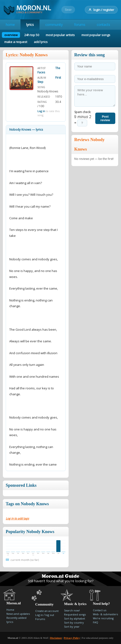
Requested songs (75, 614)
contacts (103, 25)
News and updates (18, 614)
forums (80, 25)
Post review (105, 118)
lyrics (30, 25)
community (54, 25)
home (10, 25)
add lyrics (41, 42)
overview (11, 35)
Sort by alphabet (75, 618)
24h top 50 (32, 35)
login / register (101, 10)
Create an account (47, 611)
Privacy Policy (72, 638)
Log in (41, 111)
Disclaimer (56, 638)
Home (10, 610)
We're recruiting (103, 618)
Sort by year (72, 627)
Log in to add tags (17, 518)
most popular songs (96, 35)
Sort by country (74, 623)
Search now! (72, 610)
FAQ (96, 622)
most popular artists (60, 35)
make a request (16, 42)
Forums (40, 619)
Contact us (100, 610)
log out (50, 615)
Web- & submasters (105, 614)
